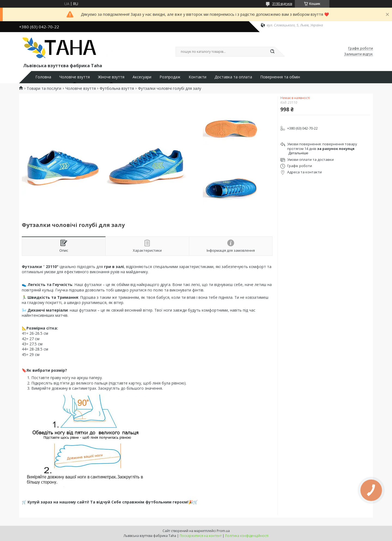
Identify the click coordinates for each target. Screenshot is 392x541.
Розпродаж (170, 77)
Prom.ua (223, 531)
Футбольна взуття (117, 88)
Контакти (197, 77)
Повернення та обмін (280, 77)
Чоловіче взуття (75, 77)
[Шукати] (272, 52)
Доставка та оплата (233, 77)
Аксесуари (142, 77)
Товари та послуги (44, 88)
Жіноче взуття (111, 77)
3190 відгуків (282, 4)
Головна (43, 77)
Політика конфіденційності (247, 536)
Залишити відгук (359, 54)
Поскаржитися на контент (201, 536)
